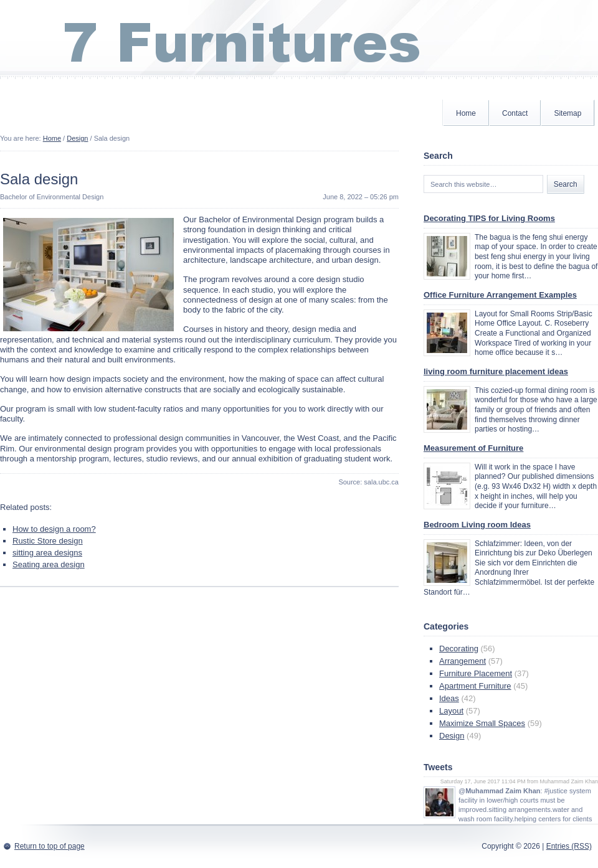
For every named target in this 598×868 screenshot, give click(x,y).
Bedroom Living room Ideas (477, 525)
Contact (515, 113)
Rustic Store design (48, 541)
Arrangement (463, 661)
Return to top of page (50, 846)
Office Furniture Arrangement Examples (500, 295)
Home (466, 113)
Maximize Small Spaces (482, 723)
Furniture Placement (476, 673)
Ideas (449, 698)
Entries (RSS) (569, 846)
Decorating (459, 649)
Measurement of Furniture (473, 448)
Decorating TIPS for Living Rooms (489, 218)
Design (77, 138)
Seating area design (49, 564)
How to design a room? (54, 529)
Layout (451, 711)
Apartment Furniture (475, 686)
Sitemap (567, 113)
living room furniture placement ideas (496, 371)
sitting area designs (47, 553)
